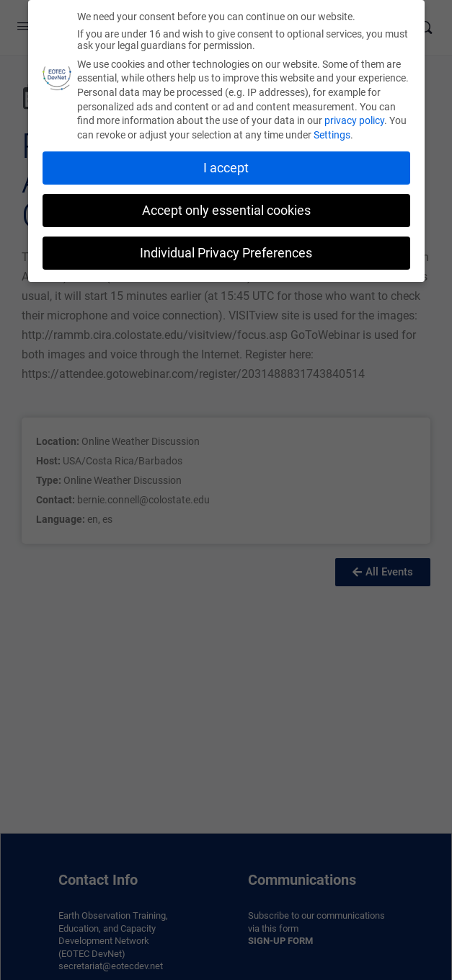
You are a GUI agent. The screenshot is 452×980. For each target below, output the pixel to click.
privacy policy (354, 118)
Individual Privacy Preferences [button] (226, 250)
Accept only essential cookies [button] (226, 208)
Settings (332, 132)
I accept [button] (226, 165)
